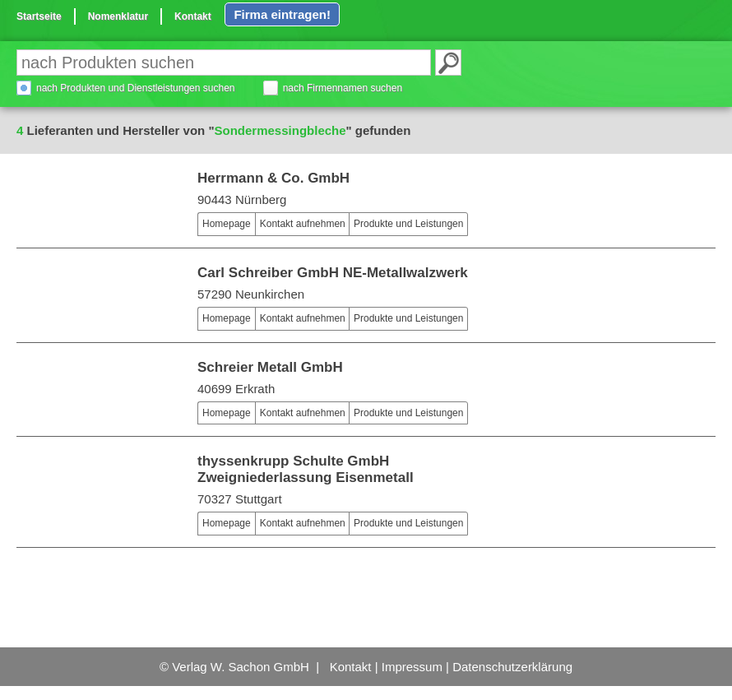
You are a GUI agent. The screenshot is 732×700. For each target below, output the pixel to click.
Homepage (227, 224)
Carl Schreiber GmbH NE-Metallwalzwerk (333, 273)
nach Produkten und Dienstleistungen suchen (136, 88)
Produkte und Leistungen (408, 224)
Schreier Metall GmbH (270, 367)
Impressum (412, 667)
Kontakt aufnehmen (303, 224)
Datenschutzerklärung (512, 667)
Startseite (39, 16)
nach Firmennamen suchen (343, 88)
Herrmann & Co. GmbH (273, 178)
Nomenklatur (118, 16)
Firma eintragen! (282, 14)
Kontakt (193, 16)
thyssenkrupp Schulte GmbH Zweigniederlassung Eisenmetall (306, 469)
